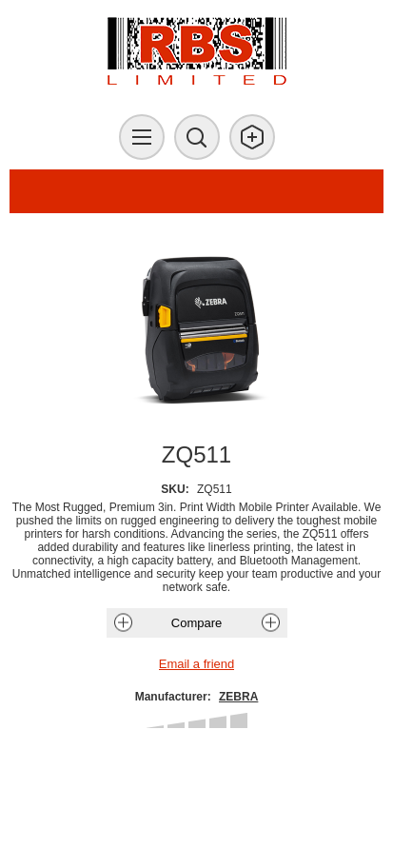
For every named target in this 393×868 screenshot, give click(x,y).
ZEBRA (238, 697)
